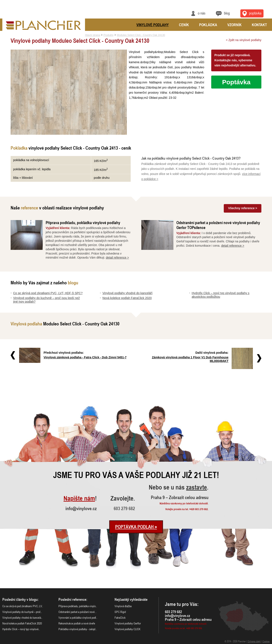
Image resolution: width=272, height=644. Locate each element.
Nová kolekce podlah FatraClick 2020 (127, 298)
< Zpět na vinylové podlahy (244, 40)
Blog (227, 13)
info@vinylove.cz (81, 508)
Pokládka (208, 25)
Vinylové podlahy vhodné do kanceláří (127, 293)
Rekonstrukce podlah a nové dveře (77, 623)
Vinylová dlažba (123, 606)
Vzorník (234, 25)
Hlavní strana (93, 35)
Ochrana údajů (254, 641)
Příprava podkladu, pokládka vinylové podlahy (83, 223)
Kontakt (259, 25)
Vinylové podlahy (153, 25)
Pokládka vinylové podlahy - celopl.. (78, 629)
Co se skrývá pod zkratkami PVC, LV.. (23, 606)
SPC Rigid (120, 612)
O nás (202, 13)
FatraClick (120, 618)
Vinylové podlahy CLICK (127, 629)
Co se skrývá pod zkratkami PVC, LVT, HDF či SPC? (48, 293)
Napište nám (79, 499)
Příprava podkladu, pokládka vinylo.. (78, 606)
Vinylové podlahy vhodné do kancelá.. (22, 618)
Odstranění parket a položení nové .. (77, 612)
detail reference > (117, 258)
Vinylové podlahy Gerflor (128, 623)
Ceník (184, 25)
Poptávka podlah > (136, 527)
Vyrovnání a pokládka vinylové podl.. (78, 618)
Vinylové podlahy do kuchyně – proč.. (22, 612)
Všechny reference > (243, 208)
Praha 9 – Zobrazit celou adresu (180, 497)
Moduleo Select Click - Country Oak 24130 (141, 35)
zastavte (197, 487)
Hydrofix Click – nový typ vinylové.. (21, 629)
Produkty (108, 35)
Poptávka (236, 82)
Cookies (266, 641)
